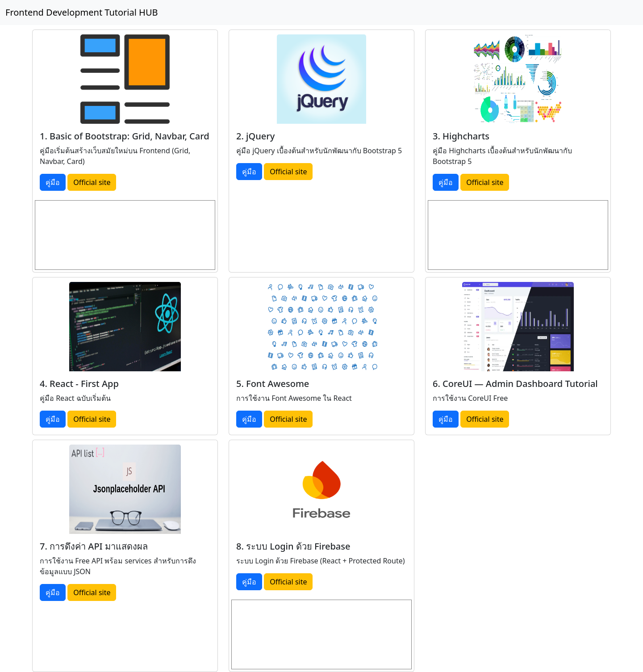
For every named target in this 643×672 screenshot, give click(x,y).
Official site (92, 182)
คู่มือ (53, 182)
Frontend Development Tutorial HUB (82, 12)
